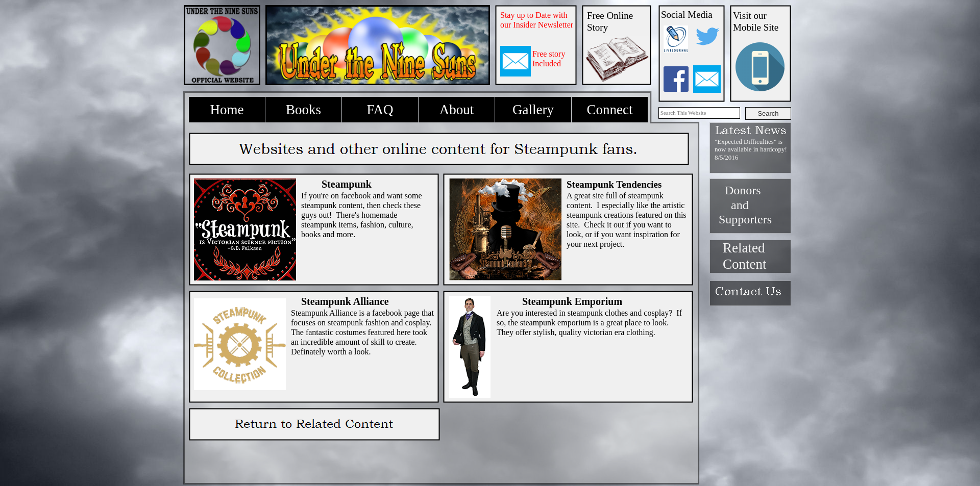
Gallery (533, 110)
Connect (610, 110)
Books (303, 110)
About (457, 110)
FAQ (380, 110)
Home (227, 110)
